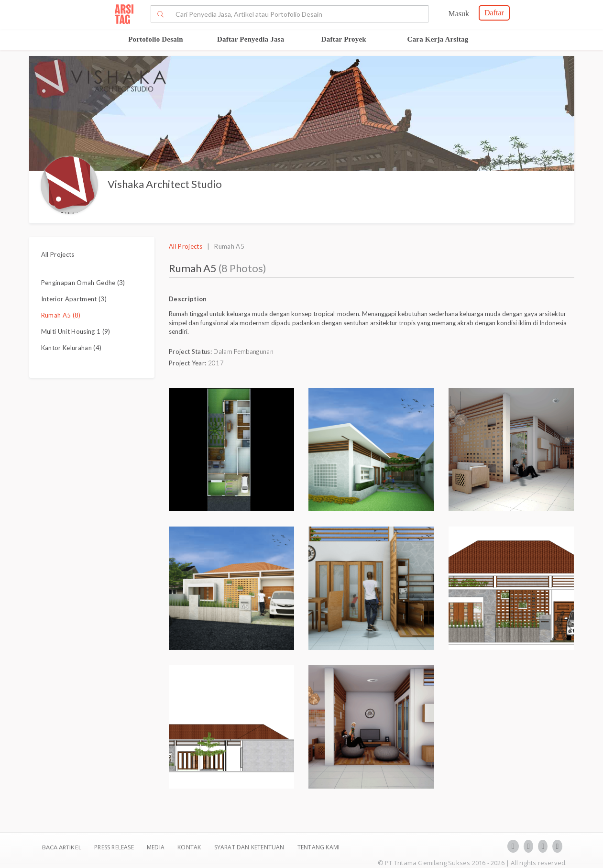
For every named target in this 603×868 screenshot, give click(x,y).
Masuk (459, 14)
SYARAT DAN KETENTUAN (250, 847)
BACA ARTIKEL (62, 847)
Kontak (190, 847)
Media (156, 847)
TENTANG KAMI (318, 847)
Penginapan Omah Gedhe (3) (83, 283)
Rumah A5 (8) (61, 315)
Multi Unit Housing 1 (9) (76, 331)
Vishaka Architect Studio (165, 184)
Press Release (114, 847)
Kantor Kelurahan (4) (71, 348)
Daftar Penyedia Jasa (251, 39)
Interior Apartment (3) (74, 299)
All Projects (58, 254)
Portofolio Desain (156, 39)
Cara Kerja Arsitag (438, 39)
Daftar (494, 13)
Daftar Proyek (344, 39)
